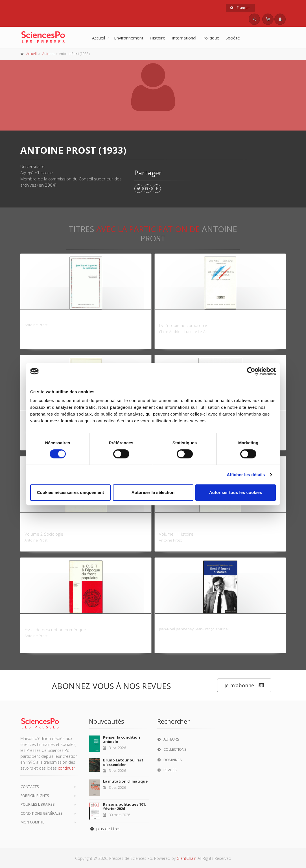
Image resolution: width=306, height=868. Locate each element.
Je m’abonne (244, 685)
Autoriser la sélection (153, 492)
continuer (66, 768)
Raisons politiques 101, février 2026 (125, 807)
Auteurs (48, 54)
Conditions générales (42, 813)
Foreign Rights (35, 796)
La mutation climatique (125, 781)
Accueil (99, 38)
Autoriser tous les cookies (236, 492)
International (184, 38)
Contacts (30, 787)
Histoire (158, 38)
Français (240, 8)
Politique (211, 38)
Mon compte (32, 822)
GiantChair (186, 858)
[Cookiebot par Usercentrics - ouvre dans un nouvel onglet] (251, 371)
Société (233, 38)
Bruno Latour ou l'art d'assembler (123, 762)
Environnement (129, 38)
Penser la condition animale (122, 739)
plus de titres (105, 829)
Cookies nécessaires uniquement (71, 492)
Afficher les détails (246, 475)
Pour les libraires (38, 804)
